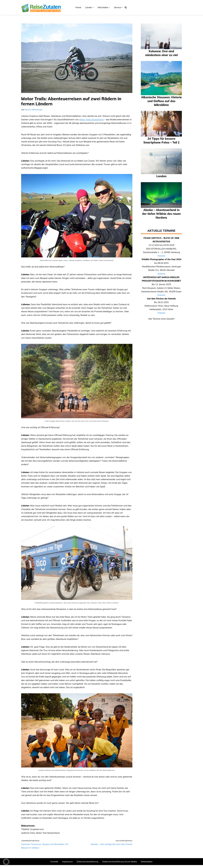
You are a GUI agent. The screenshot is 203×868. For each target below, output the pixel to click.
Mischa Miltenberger (34, 110)
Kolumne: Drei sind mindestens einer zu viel (161, 53)
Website (161, 256)
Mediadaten (147, 865)
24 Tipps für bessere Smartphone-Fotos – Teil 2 (161, 140)
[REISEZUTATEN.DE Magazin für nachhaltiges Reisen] (41, 7)
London (161, 176)
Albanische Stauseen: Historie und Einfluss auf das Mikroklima (161, 101)
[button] (93, 7)
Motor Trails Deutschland (91, 120)
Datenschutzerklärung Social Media (120, 865)
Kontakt (54, 865)
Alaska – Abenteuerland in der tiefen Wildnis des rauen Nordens (161, 214)
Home (78, 7)
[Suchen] (126, 7)
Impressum (67, 865)
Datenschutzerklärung (87, 865)
